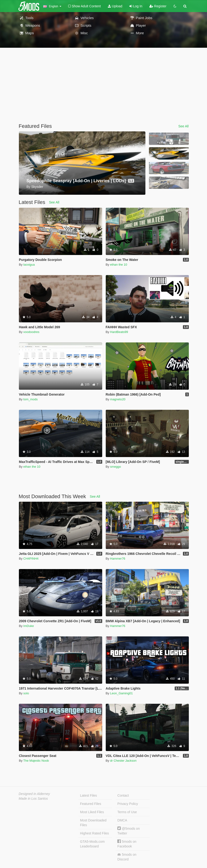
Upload (115, 6)
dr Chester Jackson (123, 761)
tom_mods (31, 399)
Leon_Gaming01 (121, 693)
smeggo (115, 467)
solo (26, 693)
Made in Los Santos (33, 799)
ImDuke (29, 626)
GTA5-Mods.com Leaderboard (92, 844)
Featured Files (91, 804)
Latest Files (89, 795)
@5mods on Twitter (129, 831)
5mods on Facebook (127, 844)
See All (183, 126)
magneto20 (118, 399)
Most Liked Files (92, 812)
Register (158, 6)
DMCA (122, 820)
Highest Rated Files (94, 833)
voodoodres (31, 332)
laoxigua (29, 265)
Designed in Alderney (34, 794)
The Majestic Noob (36, 761)
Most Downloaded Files (93, 823)
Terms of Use (127, 812)
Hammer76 (118, 559)
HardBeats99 (119, 332)
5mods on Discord (127, 857)
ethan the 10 (118, 265)
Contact (123, 795)
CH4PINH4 (31, 559)
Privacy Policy (128, 804)
